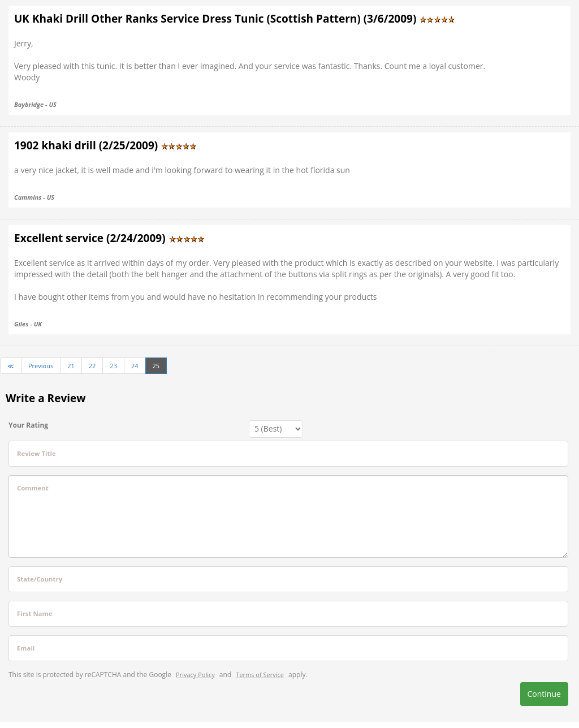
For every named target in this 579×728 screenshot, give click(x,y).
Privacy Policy (195, 675)
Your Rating (28, 425)
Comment (33, 488)
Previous (41, 366)
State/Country (40, 579)
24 (135, 366)
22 (92, 366)
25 (156, 366)
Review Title (36, 453)
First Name (34, 613)
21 (71, 366)
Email (26, 648)
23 (113, 366)
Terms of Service (260, 675)
